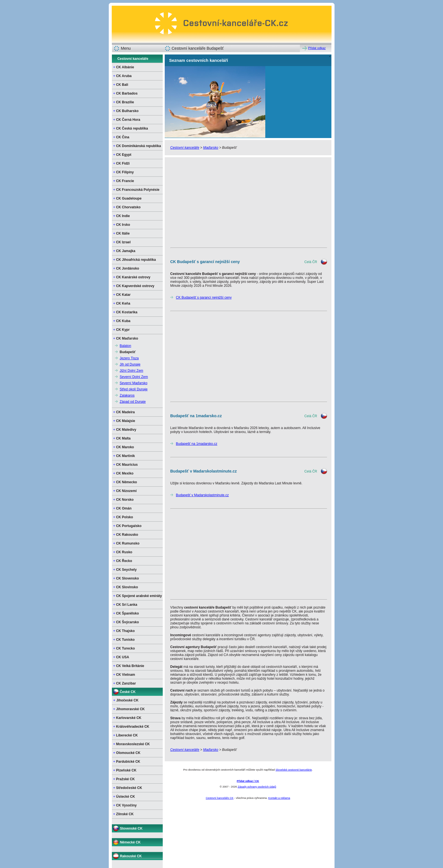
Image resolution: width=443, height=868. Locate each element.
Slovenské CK (131, 828)
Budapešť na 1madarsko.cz (197, 444)
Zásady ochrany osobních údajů (257, 787)
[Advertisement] (248, 202)
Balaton (126, 346)
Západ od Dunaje (133, 402)
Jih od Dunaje (130, 364)
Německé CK (130, 842)
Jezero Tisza (129, 358)
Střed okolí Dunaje (134, 389)
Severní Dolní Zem (134, 377)
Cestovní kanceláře (133, 59)
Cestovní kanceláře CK (220, 798)
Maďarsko (211, 148)
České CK (128, 692)
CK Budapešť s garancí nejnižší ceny (204, 298)
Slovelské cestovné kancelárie (294, 770)
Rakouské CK (131, 856)
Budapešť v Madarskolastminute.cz (202, 495)
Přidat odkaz (317, 48)
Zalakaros (127, 395)
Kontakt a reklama (279, 798)
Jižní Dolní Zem (132, 371)
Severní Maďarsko (134, 383)
